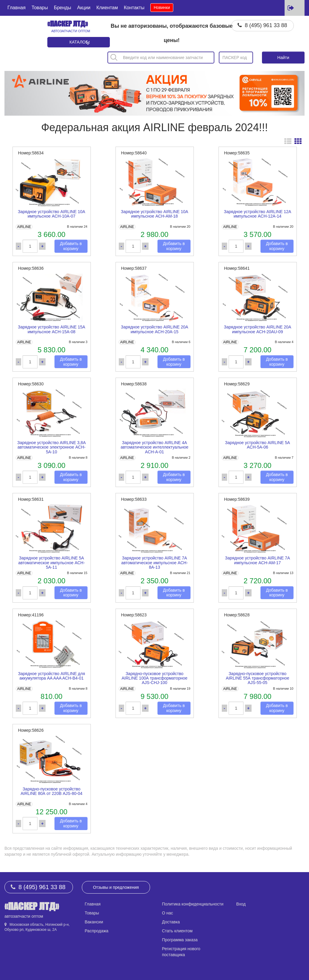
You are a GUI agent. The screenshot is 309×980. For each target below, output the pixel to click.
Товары (40, 8)
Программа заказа (180, 940)
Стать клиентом (177, 931)
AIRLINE (24, 227)
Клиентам (107, 8)
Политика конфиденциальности (193, 904)
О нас (167, 913)
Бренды (63, 8)
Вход (241, 904)
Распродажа (97, 931)
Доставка (171, 922)
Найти (283, 58)
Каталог (79, 42)
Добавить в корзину (71, 246)
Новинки (162, 7)
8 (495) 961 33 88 (266, 25)
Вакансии (94, 922)
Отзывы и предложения (116, 887)
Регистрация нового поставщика (181, 952)
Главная (17, 8)
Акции (84, 8)
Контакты (134, 8)
